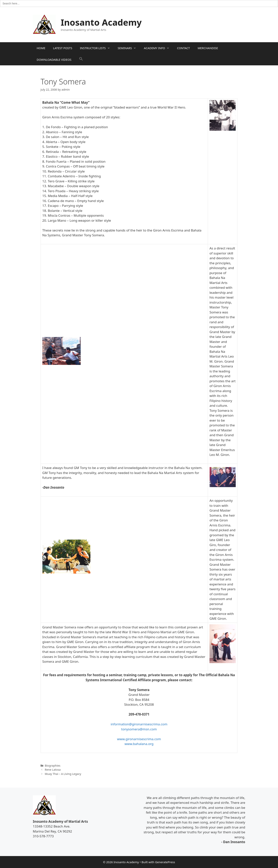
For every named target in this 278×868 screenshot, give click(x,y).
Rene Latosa (53, 770)
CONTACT (183, 48)
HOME (41, 48)
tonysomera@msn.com (139, 729)
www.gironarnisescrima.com (139, 739)
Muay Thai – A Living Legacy (63, 774)
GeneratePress (165, 862)
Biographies (53, 766)
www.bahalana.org (139, 744)
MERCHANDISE (208, 48)
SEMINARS (129, 48)
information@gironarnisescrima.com (139, 724)
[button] (81, 60)
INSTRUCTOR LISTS (97, 48)
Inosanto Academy (101, 22)
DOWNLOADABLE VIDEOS (54, 60)
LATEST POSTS (63, 48)
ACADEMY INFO (158, 48)
